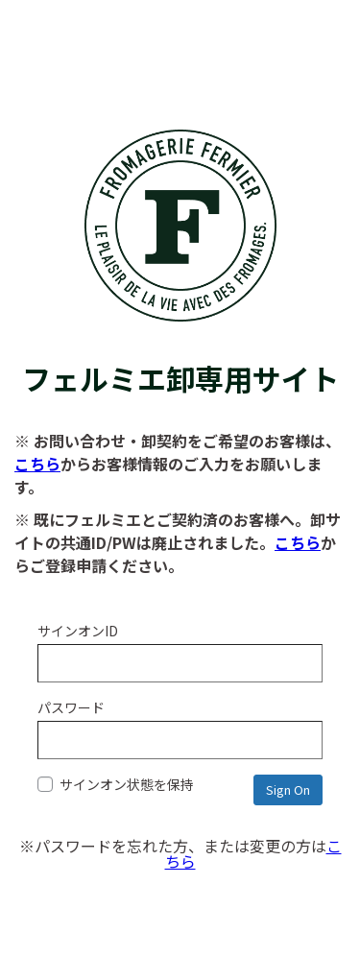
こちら (37, 464)
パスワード (71, 707)
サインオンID (78, 631)
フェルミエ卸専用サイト (180, 359)
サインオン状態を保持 (116, 784)
